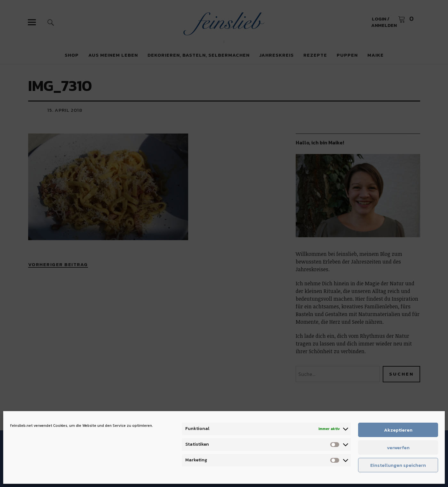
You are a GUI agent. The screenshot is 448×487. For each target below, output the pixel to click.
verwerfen (398, 447)
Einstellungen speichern (398, 465)
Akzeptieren (398, 430)
